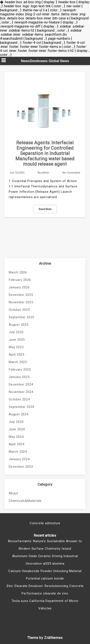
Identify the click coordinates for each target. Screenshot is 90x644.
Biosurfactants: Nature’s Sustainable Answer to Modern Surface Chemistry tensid (45, 545)
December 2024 (21, 384)
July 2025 (16, 332)
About (13, 493)
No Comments (71, 173)
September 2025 (21, 317)
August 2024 (19, 414)
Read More (45, 209)
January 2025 (19, 377)
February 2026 (20, 280)
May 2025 (16, 347)
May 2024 (16, 437)
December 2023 (21, 467)
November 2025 (21, 302)
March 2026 (18, 272)
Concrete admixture (45, 523)
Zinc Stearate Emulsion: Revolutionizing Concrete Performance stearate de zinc (45, 590)
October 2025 (19, 310)
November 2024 (21, 392)
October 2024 (19, 399)
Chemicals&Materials (25, 501)
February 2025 (20, 369)
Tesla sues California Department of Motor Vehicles (45, 605)
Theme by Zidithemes (45, 638)
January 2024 (19, 459)
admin (45, 173)
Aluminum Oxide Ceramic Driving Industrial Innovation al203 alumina (45, 560)
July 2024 (16, 422)
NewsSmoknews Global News (45, 61)
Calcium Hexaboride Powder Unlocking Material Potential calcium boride (45, 575)
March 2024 (18, 452)
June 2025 (17, 340)
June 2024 (17, 429)
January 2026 (19, 287)
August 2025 (19, 325)
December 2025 (21, 295)
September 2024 (21, 407)
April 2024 (17, 444)
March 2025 (18, 362)
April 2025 (17, 355)
